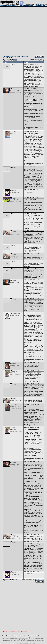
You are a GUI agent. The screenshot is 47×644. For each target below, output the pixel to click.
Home (3, 636)
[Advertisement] (23, 31)
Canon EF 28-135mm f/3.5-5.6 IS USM (20, 202)
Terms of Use (19, 637)
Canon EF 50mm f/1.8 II (16, 235)
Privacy (25, 637)
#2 (37, 88)
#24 (38, 542)
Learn (40, 636)
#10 (38, 254)
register (44, 4)
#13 (38, 280)
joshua (14, 231)
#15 (38, 313)
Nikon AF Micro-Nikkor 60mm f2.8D (19, 375)
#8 (37, 231)
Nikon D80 (13, 373)
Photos (25, 636)
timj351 (14, 132)
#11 (38, 261)
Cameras (30, 636)
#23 (38, 534)
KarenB (14, 363)
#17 (38, 371)
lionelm (14, 89)
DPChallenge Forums (9, 56)
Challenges (9, 636)
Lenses (36, 636)
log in (39, 4)
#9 (37, 245)
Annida (14, 190)
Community (15, 636)
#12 (38, 268)
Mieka (14, 65)
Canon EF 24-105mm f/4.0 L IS (18, 92)
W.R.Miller (15, 405)
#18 (38, 384)
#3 (37, 131)
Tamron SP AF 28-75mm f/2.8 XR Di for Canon (22, 408)
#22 (38, 462)
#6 (37, 198)
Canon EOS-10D (15, 91)
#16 (38, 363)
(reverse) (42, 61)
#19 (38, 398)
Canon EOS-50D (15, 200)
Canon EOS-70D (15, 365)
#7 (37, 213)
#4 (37, 167)
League (21, 636)
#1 (37, 64)
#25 (38, 572)
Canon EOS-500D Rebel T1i (17, 233)
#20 (38, 404)
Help (43, 636)
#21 (38, 427)
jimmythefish (16, 314)
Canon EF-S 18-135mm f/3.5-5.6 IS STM (20, 367)
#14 (38, 299)
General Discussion (23, 56)
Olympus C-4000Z (15, 192)
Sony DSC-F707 (14, 134)
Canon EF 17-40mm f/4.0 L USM (18, 317)
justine (14, 198)
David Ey (15, 371)
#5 (37, 190)
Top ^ (30, 637)
